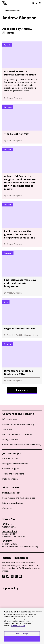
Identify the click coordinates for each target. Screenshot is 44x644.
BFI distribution (10, 419)
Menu (36, 3)
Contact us (7, 508)
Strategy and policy (11, 493)
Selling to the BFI (10, 439)
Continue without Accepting (33, 611)
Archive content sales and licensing (18, 424)
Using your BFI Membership (15, 464)
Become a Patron (10, 458)
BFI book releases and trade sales (18, 434)
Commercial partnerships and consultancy (22, 445)
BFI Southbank (10, 531)
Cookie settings (22, 634)
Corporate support (11, 469)
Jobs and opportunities (13, 503)
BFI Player (8, 524)
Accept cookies (22, 639)
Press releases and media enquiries (19, 498)
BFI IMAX (7, 541)
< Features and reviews (11, 10)
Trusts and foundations (13, 474)
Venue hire (7, 429)
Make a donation (10, 479)
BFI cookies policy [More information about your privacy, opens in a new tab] (18, 626)
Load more (22, 390)
